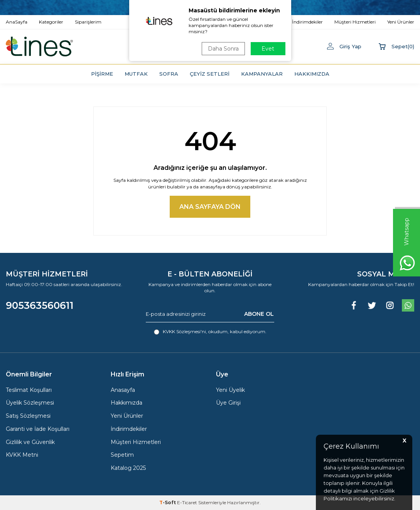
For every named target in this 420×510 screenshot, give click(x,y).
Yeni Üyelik (230, 390)
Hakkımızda (127, 403)
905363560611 (40, 305)
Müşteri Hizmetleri (136, 442)
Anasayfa (123, 390)
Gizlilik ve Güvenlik (30, 442)
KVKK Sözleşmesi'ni (184, 331)
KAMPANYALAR (262, 74)
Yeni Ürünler (127, 416)
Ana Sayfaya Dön (210, 207)
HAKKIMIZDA (312, 74)
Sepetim (122, 455)
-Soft (168, 502)
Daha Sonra (223, 49)
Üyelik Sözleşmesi (30, 403)
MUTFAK (136, 74)
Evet (268, 49)
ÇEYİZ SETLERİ (210, 74)
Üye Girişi (228, 403)
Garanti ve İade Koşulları (38, 429)
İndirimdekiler (129, 429)
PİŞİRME (102, 74)
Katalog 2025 (128, 468)
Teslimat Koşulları (29, 390)
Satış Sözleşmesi (28, 416)
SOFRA (169, 74)
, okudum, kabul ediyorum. (210, 332)
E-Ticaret (187, 502)
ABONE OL (259, 314)
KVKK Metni (22, 455)
